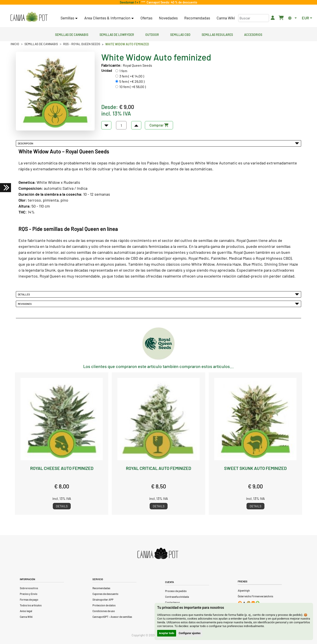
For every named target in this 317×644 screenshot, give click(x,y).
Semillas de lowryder (117, 34)
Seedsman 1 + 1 (131, 2)
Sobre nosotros (29, 588)
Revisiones (158, 304)
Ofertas (146, 18)
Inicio (15, 44)
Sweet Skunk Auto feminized (255, 468)
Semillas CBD (180, 34)
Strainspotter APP (103, 600)
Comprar (159, 125)
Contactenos (172, 602)
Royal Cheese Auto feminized (62, 468)
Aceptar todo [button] (167, 633)
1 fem (123, 71)
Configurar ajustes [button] (190, 633)
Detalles (158, 294)
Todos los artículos (31, 605)
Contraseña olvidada (177, 597)
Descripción (158, 143)
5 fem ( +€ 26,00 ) (132, 81)
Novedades (168, 18)
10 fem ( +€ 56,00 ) (133, 87)
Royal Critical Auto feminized (158, 468)
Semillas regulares (217, 34)
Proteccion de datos (104, 605)
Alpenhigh (244, 591)
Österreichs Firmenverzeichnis (255, 596)
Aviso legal (26, 611)
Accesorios (253, 34)
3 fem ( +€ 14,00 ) (132, 76)
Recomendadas (197, 18)
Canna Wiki (226, 18)
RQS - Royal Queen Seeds (82, 44)
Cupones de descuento (105, 594)
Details (62, 506)
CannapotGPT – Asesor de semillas (112, 617)
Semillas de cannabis (72, 34)
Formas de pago (29, 600)
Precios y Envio (29, 594)
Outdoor (152, 34)
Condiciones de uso (104, 611)
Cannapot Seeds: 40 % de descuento (171, 2)
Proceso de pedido (176, 591)
